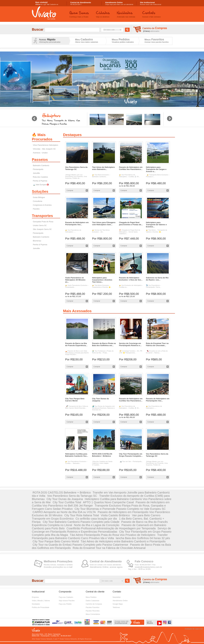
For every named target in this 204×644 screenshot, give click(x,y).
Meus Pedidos (91, 597)
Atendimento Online (120, 601)
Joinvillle (36, 173)
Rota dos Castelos (40, 177)
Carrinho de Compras (94, 604)
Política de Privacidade (41, 607)
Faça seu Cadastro (66, 597)
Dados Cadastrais (92, 601)
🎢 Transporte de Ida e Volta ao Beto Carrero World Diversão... (77, 407)
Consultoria (38, 201)
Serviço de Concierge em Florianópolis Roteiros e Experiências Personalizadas (101, 530)
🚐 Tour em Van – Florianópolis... (131, 461)
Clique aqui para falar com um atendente (119, 3)
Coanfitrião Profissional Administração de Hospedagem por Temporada (111, 528)
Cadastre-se (54, 4)
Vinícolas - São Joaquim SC (44, 149)
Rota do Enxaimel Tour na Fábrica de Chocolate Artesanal (109, 548)
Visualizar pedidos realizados (123, 42)
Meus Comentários (93, 614)
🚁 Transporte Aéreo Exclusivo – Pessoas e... (158, 176)
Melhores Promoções (58, 561)
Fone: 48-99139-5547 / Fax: (145, 565)
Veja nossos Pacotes (67, 601)
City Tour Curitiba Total (67, 502)
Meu (84, 39)
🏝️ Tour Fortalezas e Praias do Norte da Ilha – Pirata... (103, 352)
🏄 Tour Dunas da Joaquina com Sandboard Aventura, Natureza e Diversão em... (103, 408)
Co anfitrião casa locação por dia (97, 519)
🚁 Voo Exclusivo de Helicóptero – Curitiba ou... (131, 286)
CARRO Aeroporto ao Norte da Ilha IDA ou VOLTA (64, 512)
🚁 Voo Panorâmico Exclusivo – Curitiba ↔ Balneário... (76, 462)
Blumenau (37, 241)
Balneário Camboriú (41, 165)
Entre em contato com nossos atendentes (105, 565)
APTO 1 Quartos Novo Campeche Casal (108, 502)
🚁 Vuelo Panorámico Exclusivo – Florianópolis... (77, 286)
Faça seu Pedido (65, 604)
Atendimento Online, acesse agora (106, 567)
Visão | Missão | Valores (41, 601)
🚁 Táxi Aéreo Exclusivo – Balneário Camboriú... (101, 176)
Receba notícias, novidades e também (58, 565)
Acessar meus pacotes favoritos (157, 42)
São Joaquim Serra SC (42, 229)
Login (45, 4)
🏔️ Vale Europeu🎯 (41, 185)
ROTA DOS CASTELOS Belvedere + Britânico (62, 492)
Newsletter (117, 597)
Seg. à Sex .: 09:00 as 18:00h (139, 569)
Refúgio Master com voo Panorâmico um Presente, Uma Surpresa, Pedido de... (76, 176)
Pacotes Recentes (93, 611)
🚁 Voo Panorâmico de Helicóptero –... (73, 231)
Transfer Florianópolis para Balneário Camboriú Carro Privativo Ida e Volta (100, 537)
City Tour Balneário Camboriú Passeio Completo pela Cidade (81, 522)
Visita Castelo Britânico (116, 515)
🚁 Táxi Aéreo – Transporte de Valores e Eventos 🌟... (157, 231)
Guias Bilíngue (39, 197)
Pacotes (36, 209)
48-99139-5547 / (81, 3)
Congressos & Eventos (42, 205)
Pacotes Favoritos (93, 607)
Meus (121, 39)
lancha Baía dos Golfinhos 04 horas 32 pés (143, 538)
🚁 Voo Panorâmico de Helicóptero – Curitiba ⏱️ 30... (129, 176)
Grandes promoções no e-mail (58, 567)
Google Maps (118, 604)
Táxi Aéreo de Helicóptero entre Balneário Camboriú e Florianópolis (123, 541)
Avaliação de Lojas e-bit (194, 629)
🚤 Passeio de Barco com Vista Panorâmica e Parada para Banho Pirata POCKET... (77, 353)
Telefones (116, 607)
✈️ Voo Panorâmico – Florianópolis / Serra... (154, 286)
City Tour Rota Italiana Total (82, 515)
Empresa (35, 597)
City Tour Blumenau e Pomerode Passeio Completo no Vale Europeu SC (120, 509)
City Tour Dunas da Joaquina (65, 499)
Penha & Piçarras (40, 181)
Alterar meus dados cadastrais (87, 42)
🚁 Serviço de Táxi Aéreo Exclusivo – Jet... (101, 231)
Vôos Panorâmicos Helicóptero (45, 145)
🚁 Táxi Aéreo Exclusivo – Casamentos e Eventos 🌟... (102, 286)
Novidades (36, 604)
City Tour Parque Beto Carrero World (56, 541)
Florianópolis (38, 169)
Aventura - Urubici (40, 153)
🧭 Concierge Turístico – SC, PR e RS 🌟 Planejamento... (131, 352)
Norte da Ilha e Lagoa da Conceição (97, 525)
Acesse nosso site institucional (151, 3)
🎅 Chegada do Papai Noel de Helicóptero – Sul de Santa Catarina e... (130, 232)
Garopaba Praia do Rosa (43, 222)
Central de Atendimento (106, 561)
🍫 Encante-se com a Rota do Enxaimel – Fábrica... (157, 352)
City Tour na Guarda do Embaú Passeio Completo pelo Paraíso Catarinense (80, 545)
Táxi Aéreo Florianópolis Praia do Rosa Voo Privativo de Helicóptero (113, 535)
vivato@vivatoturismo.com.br (148, 567)
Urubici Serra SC (40, 225)
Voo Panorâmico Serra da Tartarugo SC (73, 496)
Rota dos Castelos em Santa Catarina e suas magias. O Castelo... (102, 463)
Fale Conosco (144, 561)
